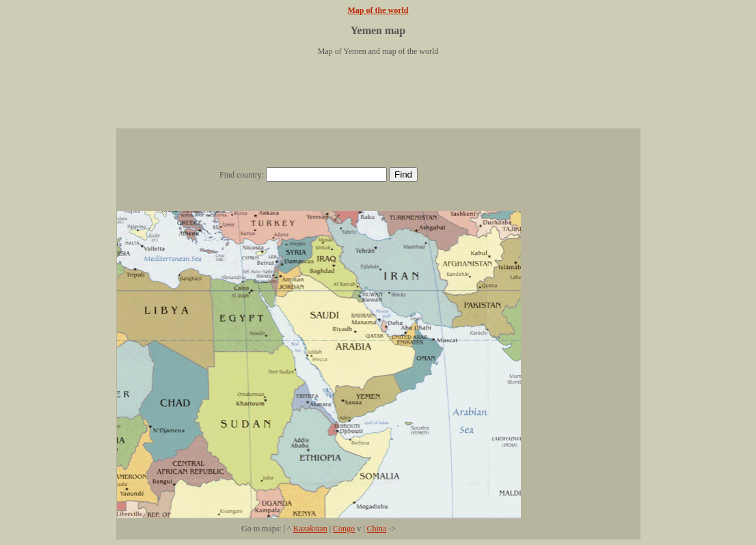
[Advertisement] (378, 98)
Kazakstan (310, 529)
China (377, 529)
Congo (344, 529)
